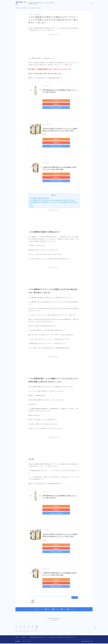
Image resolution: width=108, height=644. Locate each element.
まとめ (31, 196)
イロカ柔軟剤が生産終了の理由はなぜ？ (40, 188)
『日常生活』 (39, 14)
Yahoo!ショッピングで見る (49, 104)
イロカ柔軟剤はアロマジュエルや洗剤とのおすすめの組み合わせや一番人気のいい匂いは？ (52, 190)
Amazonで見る (49, 101)
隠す (55, 185)
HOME (17, 627)
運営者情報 (18, 631)
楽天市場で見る (62, 101)
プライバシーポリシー (27, 631)
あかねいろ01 (22, 3)
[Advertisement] (54, 45)
